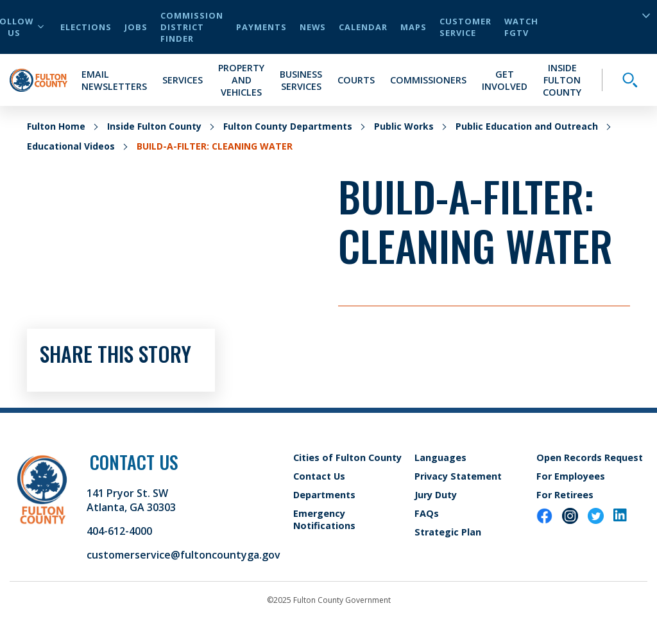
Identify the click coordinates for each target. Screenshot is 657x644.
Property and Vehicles (241, 80)
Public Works (404, 126)
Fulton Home (56, 126)
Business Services (301, 80)
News (313, 27)
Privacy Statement (458, 476)
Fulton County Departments (288, 126)
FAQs (427, 513)
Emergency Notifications (324, 519)
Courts (356, 80)
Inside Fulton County (562, 80)
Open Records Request (590, 457)
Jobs (136, 27)
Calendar (363, 27)
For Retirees (565, 495)
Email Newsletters (114, 80)
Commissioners (428, 80)
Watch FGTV (521, 27)
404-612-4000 (119, 531)
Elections (86, 27)
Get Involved (505, 80)
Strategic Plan (448, 532)
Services (183, 80)
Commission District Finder (192, 27)
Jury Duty (436, 495)
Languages (440, 457)
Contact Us (319, 476)
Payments (261, 27)
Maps (414, 27)
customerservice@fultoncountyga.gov (183, 555)
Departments (324, 495)
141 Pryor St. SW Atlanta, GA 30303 (131, 500)
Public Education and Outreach (527, 126)
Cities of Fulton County (347, 457)
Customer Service (465, 27)
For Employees (571, 476)
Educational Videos (71, 146)
